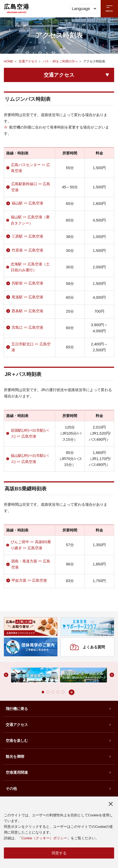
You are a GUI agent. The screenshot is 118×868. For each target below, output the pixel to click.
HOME (9, 61)
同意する (59, 853)
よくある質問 (87, 647)
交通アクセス (28, 61)
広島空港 (17, 8)
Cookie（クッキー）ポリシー (44, 838)
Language (84, 9)
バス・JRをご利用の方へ (60, 61)
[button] (43, 692)
